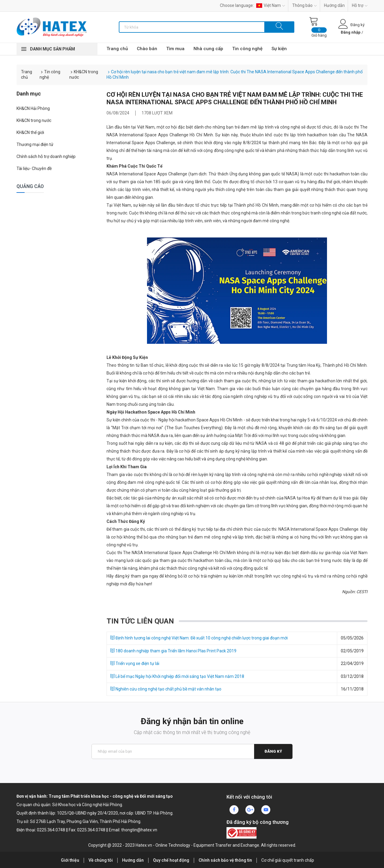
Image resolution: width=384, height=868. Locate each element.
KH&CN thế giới (30, 132)
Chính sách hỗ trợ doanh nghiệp (46, 156)
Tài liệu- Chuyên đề (34, 168)
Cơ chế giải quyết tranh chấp (288, 860)
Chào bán (147, 49)
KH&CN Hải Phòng (33, 108)
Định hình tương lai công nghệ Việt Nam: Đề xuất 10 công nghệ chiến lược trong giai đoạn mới (199, 638)
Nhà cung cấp (208, 49)
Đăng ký (273, 751)
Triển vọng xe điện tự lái (135, 663)
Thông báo (304, 5)
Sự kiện (279, 49)
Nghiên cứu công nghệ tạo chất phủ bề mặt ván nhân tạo (166, 689)
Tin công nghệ (247, 49)
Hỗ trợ (360, 5)
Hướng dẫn (334, 5)
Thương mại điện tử (35, 144)
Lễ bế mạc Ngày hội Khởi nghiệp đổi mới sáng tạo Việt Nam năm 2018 (177, 676)
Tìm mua (175, 49)
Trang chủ (117, 49)
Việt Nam (271, 5)
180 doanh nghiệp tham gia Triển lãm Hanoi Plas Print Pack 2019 (173, 651)
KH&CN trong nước (34, 120)
